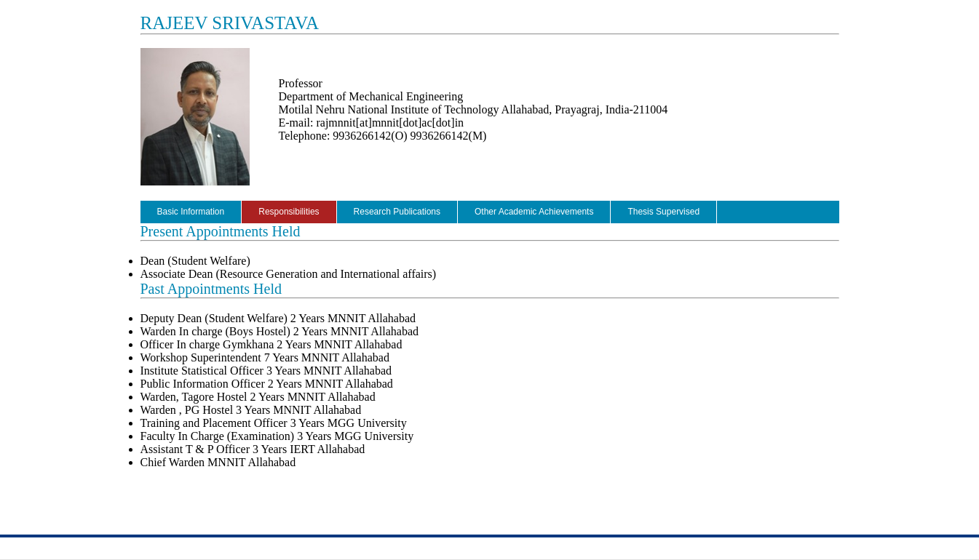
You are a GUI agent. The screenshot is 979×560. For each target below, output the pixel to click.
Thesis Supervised (663, 212)
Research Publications (397, 212)
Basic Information (191, 212)
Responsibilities (289, 212)
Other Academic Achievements (534, 212)
